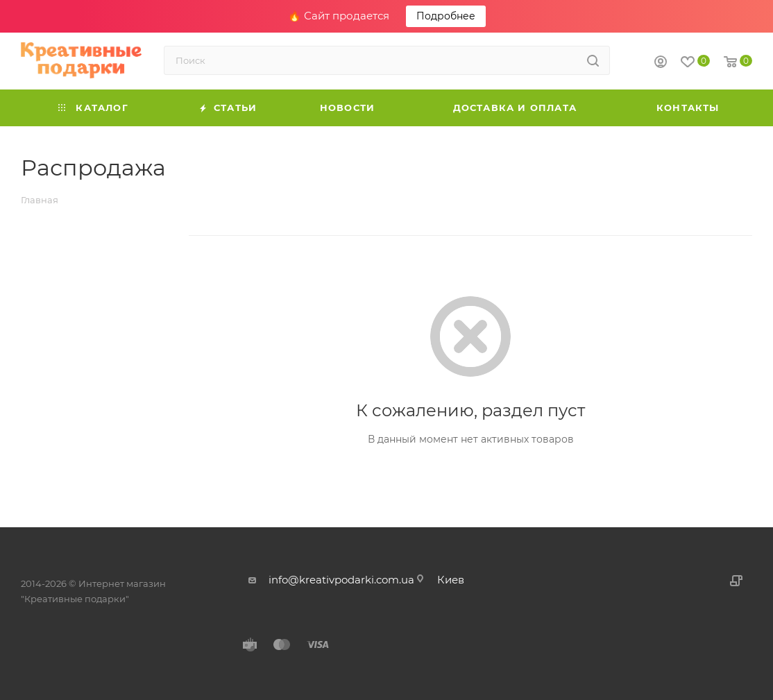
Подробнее (446, 16)
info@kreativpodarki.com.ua (341, 580)
